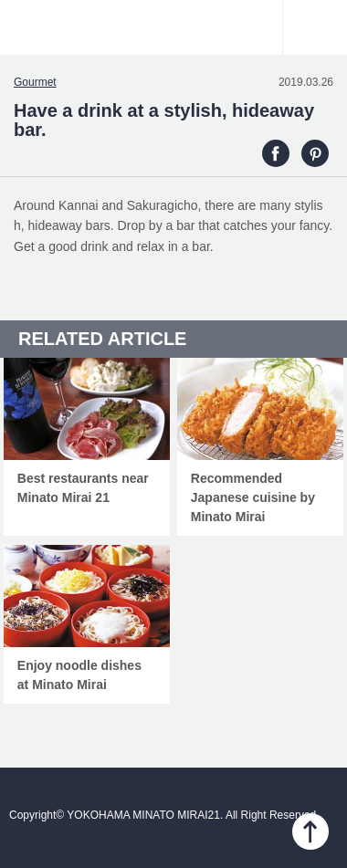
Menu (315, 27)
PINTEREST (315, 153)
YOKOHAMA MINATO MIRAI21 (173, 37)
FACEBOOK (276, 153)
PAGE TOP (310, 831)
